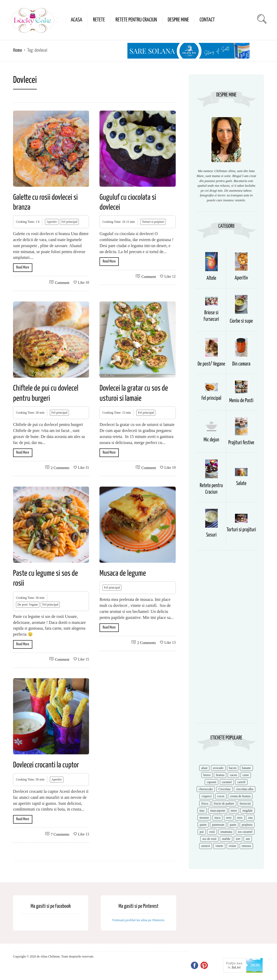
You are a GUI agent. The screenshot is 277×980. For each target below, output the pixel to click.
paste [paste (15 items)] (233, 825)
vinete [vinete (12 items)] (219, 846)
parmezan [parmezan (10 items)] (218, 825)
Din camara (241, 364)
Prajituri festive (241, 443)
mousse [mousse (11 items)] (204, 818)
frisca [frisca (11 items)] (205, 804)
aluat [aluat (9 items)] (204, 768)
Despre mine (178, 20)
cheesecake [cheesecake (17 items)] (206, 789)
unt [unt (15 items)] (248, 839)
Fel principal (69, 222)
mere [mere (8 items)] (234, 811)
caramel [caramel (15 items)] (227, 782)
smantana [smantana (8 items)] (226, 832)
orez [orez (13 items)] (240, 818)
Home (17, 50)
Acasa (76, 20)
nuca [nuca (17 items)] (218, 818)
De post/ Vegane (28, 605)
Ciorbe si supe (241, 321)
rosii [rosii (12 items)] (212, 832)
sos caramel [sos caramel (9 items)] (245, 832)
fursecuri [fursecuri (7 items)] (245, 804)
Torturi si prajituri (153, 222)
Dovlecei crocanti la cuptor (46, 765)
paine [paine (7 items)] (203, 825)
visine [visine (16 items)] (232, 846)
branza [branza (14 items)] (220, 775)
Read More (23, 267)
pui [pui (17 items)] (202, 832)
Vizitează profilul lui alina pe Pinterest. (139, 920)
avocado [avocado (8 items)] (218, 768)
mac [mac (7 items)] (202, 811)
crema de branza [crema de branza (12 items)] (240, 796)
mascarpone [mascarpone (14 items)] (218, 811)
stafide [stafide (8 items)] (226, 839)
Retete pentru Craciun (136, 20)
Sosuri (211, 535)
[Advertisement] (226, 639)
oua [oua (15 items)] (250, 818)
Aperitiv (52, 222)
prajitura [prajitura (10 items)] (247, 825)
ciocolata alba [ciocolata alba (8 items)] (245, 789)
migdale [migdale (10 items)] (248, 811)
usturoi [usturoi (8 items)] (206, 846)
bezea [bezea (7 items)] (207, 775)
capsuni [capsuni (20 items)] (212, 782)
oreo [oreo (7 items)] (229, 818)
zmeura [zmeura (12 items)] (246, 846)
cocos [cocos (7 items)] (221, 796)
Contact (207, 20)
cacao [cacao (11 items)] (233, 775)
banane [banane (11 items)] (246, 768)
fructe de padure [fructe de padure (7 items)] (224, 804)
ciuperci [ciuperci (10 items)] (207, 796)
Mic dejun (211, 440)
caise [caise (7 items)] (246, 775)
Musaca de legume (123, 573)
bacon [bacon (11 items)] (233, 768)
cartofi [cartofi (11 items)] (241, 782)
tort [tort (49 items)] (238, 839)
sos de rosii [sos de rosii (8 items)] (209, 839)
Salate (241, 484)
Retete (99, 20)
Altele (211, 278)
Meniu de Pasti (241, 401)
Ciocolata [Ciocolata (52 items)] (225, 789)
